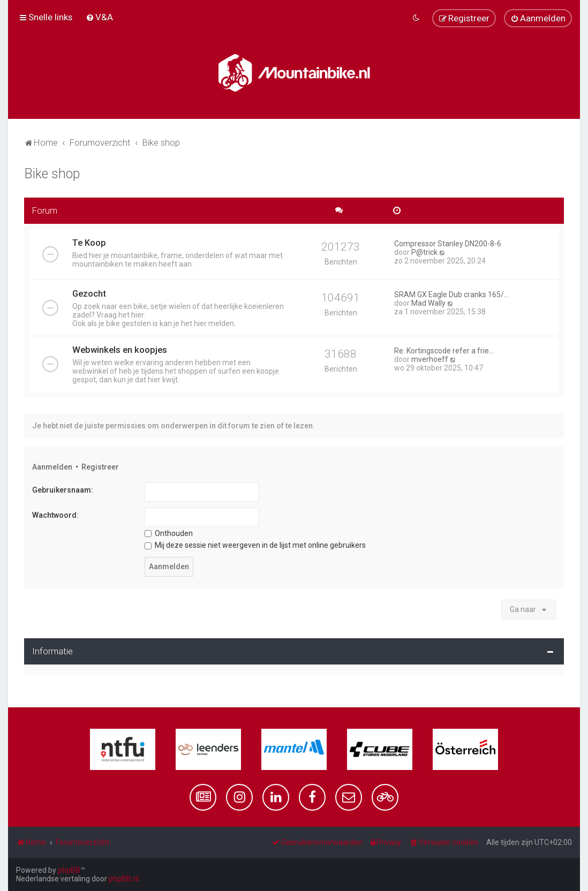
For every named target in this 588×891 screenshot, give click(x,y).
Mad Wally (428, 303)
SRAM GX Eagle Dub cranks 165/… (451, 295)
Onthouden (169, 533)
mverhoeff (430, 359)
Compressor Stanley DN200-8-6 (448, 244)
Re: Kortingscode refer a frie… (444, 351)
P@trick (424, 252)
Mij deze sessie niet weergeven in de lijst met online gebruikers (255, 545)
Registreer (100, 467)
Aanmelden (52, 467)
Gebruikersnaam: (63, 490)
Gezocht (89, 293)
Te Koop (89, 243)
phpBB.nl (124, 879)
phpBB (69, 870)
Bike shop (52, 174)
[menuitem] (99, 17)
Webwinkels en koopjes (120, 350)
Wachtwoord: (55, 515)
